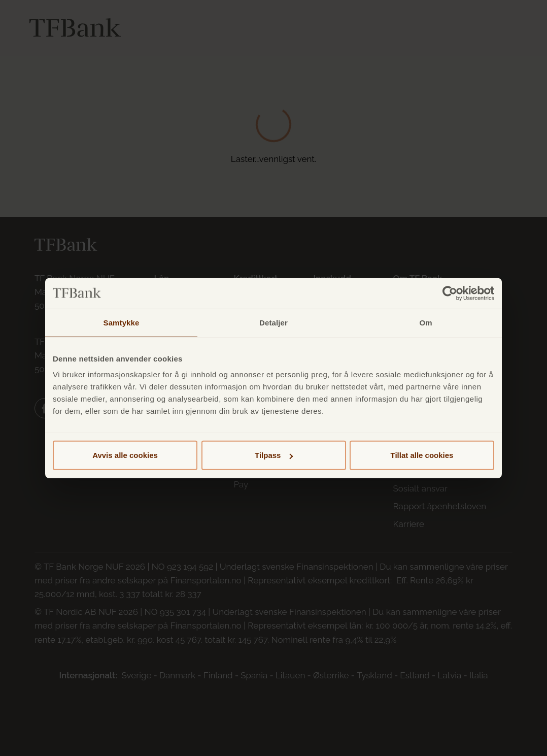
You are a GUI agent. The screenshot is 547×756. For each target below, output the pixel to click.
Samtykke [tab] (122, 322)
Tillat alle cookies (422, 455)
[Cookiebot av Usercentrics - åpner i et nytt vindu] (450, 293)
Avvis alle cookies (125, 455)
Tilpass (274, 455)
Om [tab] (425, 322)
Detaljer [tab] (273, 322)
